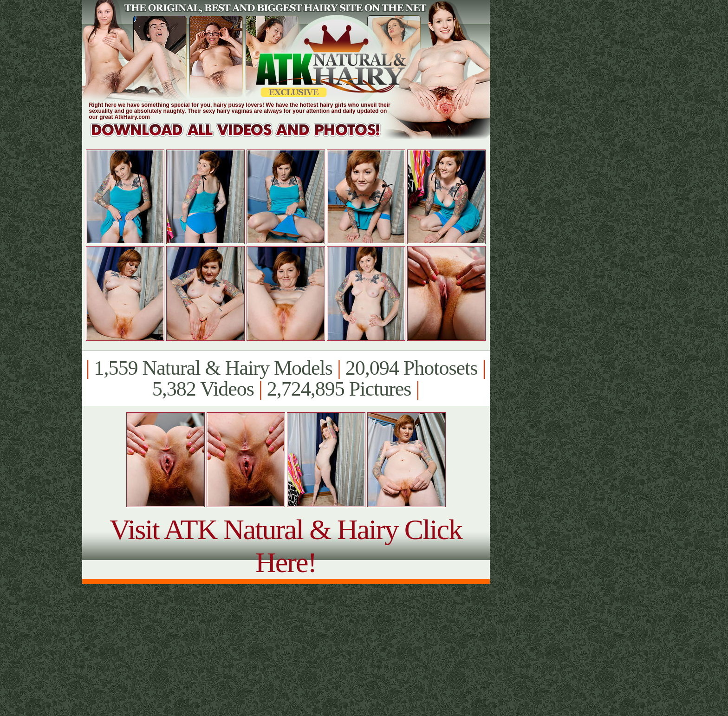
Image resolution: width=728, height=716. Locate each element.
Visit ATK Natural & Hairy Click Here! (286, 546)
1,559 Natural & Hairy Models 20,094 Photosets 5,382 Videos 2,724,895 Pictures (286, 378)
